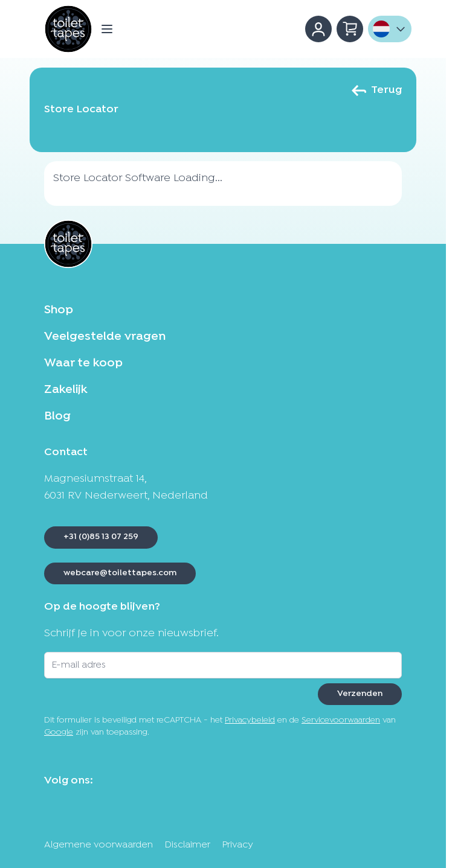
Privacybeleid (250, 720)
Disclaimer (188, 845)
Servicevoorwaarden (341, 720)
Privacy (238, 845)
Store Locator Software (112, 178)
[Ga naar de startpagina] (68, 29)
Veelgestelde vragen (105, 337)
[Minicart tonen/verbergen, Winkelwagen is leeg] (350, 29)
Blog (57, 416)
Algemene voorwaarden (98, 845)
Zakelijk (66, 390)
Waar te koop (83, 363)
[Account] (318, 29)
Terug (377, 91)
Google (59, 732)
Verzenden (360, 694)
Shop (59, 310)
